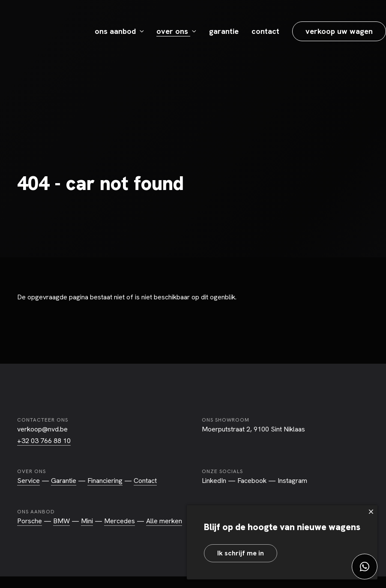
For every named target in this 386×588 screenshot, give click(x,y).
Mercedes (120, 521)
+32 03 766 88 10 (44, 441)
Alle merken (164, 521)
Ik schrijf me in (241, 553)
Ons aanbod (116, 31)
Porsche (30, 521)
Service (28, 481)
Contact (265, 31)
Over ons (173, 31)
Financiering (105, 481)
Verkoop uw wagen (339, 31)
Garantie (224, 31)
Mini (87, 521)
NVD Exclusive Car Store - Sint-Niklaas (45, 31)
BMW (61, 521)
